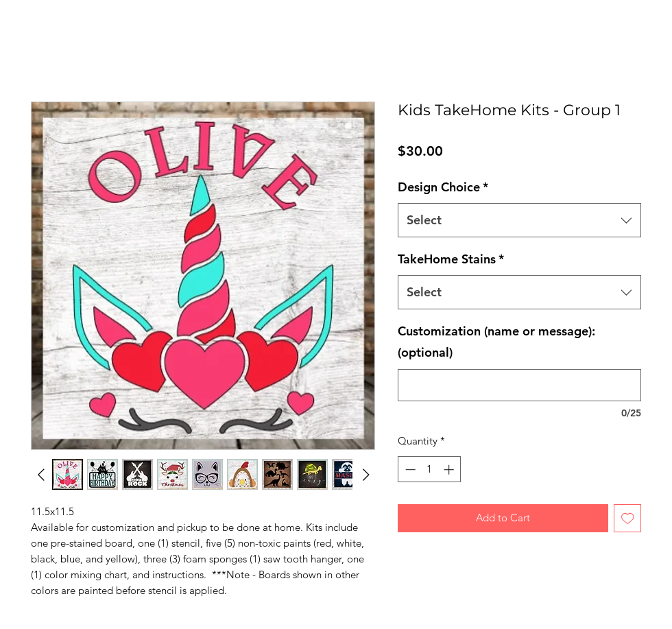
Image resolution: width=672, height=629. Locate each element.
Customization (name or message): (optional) (496, 342)
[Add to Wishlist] (628, 518)
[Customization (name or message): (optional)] (519, 385)
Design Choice (443, 187)
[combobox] (519, 220)
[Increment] (450, 470)
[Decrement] (409, 470)
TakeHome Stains (451, 259)
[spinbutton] (430, 470)
